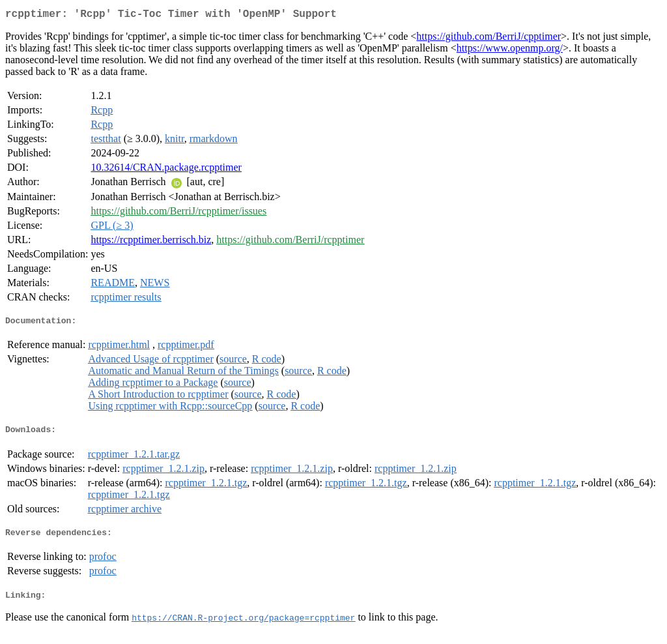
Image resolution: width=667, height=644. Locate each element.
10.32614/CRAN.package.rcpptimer (166, 170)
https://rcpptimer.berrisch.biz (151, 242)
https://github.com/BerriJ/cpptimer (489, 39)
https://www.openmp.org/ (510, 51)
